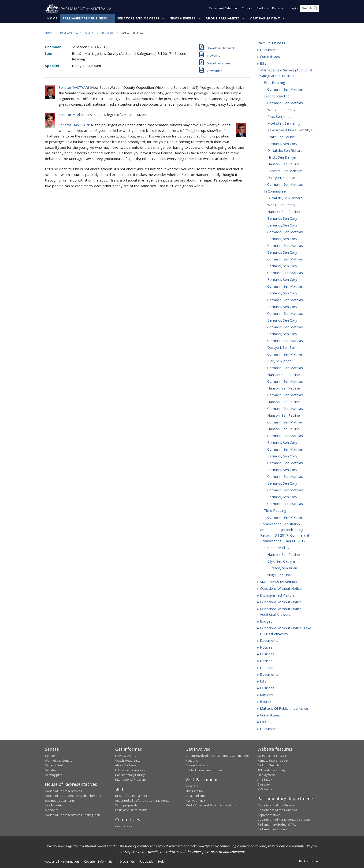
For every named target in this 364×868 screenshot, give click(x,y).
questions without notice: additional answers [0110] (281, 612)
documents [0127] (269, 641)
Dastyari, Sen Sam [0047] (282, 348)
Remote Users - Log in (273, 760)
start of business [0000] (271, 43)
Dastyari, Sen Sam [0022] (282, 178)
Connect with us (197, 765)
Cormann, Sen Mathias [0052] (285, 382)
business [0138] (267, 654)
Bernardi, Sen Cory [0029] (282, 225)
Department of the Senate (276, 805)
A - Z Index (265, 780)
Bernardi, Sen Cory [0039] (282, 293)
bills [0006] (263, 63)
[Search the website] (310, 9)
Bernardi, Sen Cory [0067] (282, 483)
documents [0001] (269, 50)
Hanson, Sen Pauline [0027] (284, 212)
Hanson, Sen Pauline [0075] (284, 555)
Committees (124, 826)
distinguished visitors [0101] (277, 595)
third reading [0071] (275, 511)
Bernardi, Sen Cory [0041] (282, 307)
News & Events (183, 19)
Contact (247, 9)
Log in (294, 9)
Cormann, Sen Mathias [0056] (285, 409)
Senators (51, 770)
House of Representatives (63, 791)
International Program (130, 780)
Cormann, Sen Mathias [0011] (285, 103)
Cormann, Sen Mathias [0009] (285, 89)
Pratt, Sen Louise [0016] (281, 137)
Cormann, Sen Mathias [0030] (285, 232)
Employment (266, 775)
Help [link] (161, 862)
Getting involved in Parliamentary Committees (217, 756)
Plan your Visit (195, 801)
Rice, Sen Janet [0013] (279, 117)
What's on (193, 786)
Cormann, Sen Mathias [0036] (285, 273)
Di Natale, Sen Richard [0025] (285, 198)
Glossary (264, 784)
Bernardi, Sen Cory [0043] (282, 320)
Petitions (192, 760)
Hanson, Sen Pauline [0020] (284, 164)
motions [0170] (267, 695)
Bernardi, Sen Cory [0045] (282, 334)
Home (52, 19)
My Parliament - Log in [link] (273, 756)
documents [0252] (269, 729)
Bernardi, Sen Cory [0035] (282, 266)
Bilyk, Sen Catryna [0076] (281, 561)
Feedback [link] (146, 862)
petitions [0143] (267, 668)
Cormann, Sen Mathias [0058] (285, 422)
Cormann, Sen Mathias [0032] (285, 246)
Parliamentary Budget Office (277, 824)
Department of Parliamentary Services (284, 820)
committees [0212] (270, 715)
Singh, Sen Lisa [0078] (279, 575)
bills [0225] (263, 722)
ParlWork (279, 9)
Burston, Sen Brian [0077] (282, 568)
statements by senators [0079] (280, 582)
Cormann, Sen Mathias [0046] (285, 341)
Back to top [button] (309, 861)
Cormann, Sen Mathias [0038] (285, 286)
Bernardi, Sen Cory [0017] (282, 144)
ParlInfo (262, 9)
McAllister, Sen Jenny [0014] (284, 123)
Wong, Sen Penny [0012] (281, 110)
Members (52, 810)
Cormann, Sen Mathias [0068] (285, 490)
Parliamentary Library (130, 775)
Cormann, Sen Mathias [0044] (285, 327)
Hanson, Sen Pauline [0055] (284, 402)
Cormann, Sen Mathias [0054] (285, 395)
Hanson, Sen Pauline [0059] (284, 429)
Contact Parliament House (204, 770)
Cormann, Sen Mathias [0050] (285, 368)
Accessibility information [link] (62, 862)
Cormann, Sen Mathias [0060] (285, 436)
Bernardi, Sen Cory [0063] (282, 456)
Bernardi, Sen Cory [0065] (282, 470)
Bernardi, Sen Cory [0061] (282, 443)
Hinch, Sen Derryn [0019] (282, 157)
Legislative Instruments (131, 810)
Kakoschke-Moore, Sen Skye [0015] (290, 130)
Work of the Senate (59, 760)
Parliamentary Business (85, 19)
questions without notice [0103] (281, 602)
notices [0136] (266, 647)
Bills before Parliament (131, 796)
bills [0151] (263, 681)
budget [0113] (266, 621)
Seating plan (54, 775)
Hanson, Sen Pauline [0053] (284, 388)
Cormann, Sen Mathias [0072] (285, 517)
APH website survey (271, 770)
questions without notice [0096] (281, 589)
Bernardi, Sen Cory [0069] (282, 497)
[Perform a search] (316, 9)
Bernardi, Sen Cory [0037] (282, 280)
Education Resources (130, 770)
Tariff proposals (126, 805)
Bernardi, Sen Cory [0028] (282, 219)
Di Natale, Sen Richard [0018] (285, 151)
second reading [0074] (277, 548)
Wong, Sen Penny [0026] (281, 205)
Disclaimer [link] (127, 862)
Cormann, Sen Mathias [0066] (285, 477)
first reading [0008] (274, 83)
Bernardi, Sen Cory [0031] (282, 239)
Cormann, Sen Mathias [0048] (285, 354)
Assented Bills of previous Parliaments (142, 801)
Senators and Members (138, 19)
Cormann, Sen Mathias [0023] (285, 185)
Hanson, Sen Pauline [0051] (284, 375)
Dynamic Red (54, 765)
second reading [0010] (277, 96)
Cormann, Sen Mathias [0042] (285, 314)
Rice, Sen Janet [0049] (279, 361)
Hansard (107, 33)
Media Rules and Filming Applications (211, 805)
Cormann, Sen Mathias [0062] (285, 449)
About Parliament (223, 19)
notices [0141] (266, 661)
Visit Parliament (265, 19)
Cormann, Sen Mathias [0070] (285, 504)
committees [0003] (270, 57)
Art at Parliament (197, 796)
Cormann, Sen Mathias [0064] (285, 463)
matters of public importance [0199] (284, 708)
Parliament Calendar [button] (223, 9)
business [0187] (267, 702)
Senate (50, 756)
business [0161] (267, 688)
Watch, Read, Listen (129, 760)
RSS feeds (265, 789)
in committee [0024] (275, 191)
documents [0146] (269, 675)
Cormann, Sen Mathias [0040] (285, 300)
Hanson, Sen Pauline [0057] (284, 415)
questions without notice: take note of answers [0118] (286, 631)
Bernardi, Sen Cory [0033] (282, 252)
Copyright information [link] (99, 862)
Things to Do (194, 791)
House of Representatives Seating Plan (72, 815)
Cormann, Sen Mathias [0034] (285, 259)
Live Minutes (54, 805)
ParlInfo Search (268, 765)
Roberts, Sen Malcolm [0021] (285, 171)
